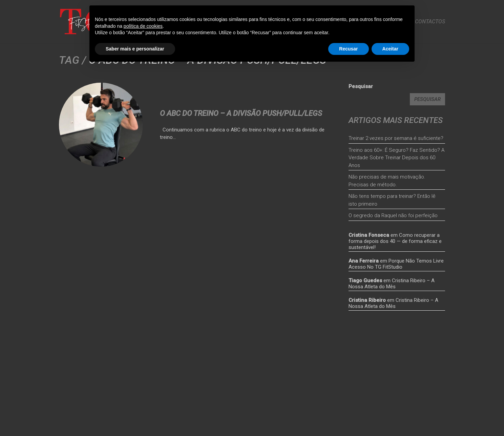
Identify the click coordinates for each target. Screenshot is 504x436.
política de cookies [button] (143, 26)
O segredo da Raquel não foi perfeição (393, 215)
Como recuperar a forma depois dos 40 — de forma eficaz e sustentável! (395, 241)
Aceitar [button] (390, 49)
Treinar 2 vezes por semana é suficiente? (396, 138)
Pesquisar (361, 86)
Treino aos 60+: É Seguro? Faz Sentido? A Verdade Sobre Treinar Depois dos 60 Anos (396, 158)
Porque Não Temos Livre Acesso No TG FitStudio (396, 264)
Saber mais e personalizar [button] (135, 49)
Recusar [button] (348, 49)
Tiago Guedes (365, 281)
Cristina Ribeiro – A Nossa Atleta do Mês (392, 284)
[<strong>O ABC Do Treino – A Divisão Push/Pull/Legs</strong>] (101, 125)
